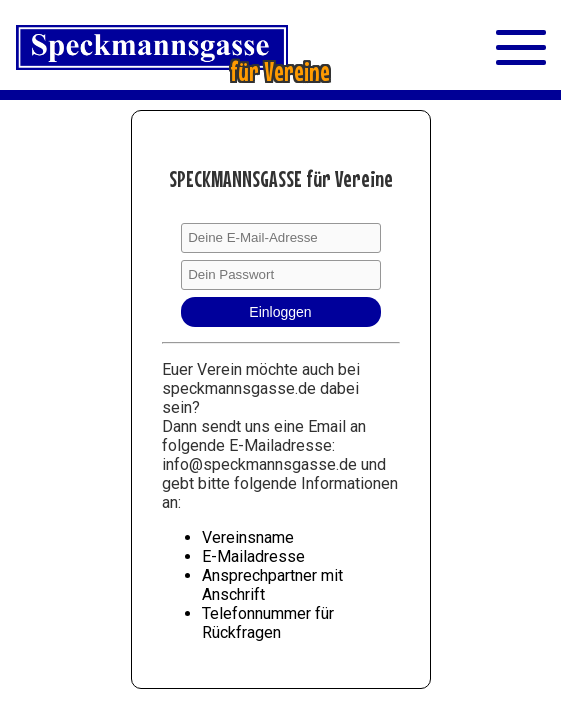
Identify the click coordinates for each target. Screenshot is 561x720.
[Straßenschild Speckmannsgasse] (197, 50)
